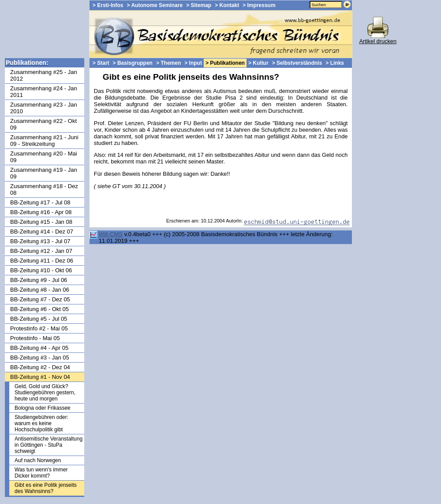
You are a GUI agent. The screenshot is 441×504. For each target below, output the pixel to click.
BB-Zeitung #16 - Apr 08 (41, 212)
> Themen (168, 63)
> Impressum (259, 5)
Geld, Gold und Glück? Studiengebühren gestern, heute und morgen (45, 393)
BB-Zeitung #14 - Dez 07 (42, 232)
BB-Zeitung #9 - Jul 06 (39, 280)
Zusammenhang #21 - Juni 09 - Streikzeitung (44, 141)
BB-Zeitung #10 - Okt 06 (41, 270)
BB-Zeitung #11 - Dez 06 (42, 261)
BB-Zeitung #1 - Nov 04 (40, 377)
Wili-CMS (111, 234)
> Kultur (258, 63)
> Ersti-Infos (108, 5)
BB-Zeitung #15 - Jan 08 (41, 222)
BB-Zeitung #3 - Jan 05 (40, 358)
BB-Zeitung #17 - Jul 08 (40, 202)
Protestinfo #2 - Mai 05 (39, 328)
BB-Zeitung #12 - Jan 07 (41, 251)
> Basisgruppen (133, 63)
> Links (335, 63)
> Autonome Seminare (155, 5)
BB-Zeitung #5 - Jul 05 (39, 319)
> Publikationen (225, 63)
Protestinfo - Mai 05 (35, 338)
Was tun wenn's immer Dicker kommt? (41, 473)
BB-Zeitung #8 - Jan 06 (40, 290)
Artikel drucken (378, 39)
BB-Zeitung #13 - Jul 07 (40, 241)
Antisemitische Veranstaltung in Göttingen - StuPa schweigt (49, 445)
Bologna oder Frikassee (43, 408)
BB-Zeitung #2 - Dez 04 (40, 367)
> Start (101, 63)
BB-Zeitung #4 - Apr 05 (39, 348)
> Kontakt (227, 5)
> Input (193, 63)
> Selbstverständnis (297, 63)
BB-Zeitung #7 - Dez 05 (40, 299)
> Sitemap (199, 5)
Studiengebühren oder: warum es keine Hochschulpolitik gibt (41, 423)
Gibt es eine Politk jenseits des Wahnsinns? (46, 488)
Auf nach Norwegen (38, 460)
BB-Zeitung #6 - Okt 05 (39, 309)
